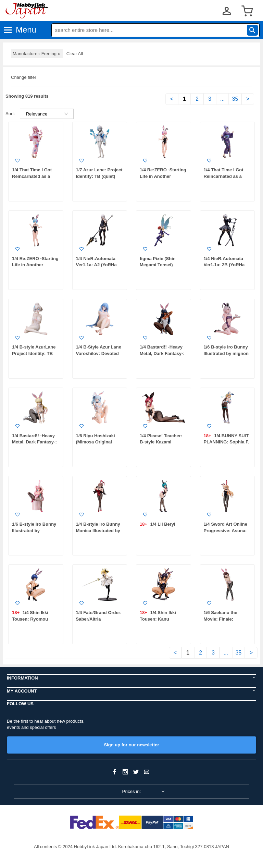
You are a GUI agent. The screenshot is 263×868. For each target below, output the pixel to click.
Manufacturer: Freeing (37, 54)
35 (235, 99)
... (222, 99)
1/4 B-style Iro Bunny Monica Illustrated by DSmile (98, 530)
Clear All (75, 54)
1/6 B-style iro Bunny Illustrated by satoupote (34, 530)
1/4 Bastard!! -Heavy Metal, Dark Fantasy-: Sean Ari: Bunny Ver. (34, 442)
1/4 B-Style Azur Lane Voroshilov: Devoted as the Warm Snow (99, 353)
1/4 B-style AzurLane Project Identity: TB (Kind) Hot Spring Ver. (35, 353)
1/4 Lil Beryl (162, 524)
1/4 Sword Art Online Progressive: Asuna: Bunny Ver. (226, 530)
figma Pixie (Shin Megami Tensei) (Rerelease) (158, 265)
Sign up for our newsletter (131, 745)
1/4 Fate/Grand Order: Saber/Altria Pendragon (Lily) (99, 619)
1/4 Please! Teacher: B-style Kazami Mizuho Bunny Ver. (161, 442)
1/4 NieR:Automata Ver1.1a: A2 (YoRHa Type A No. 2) (96, 265)
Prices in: (132, 791)
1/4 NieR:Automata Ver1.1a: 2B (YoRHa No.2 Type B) (224, 265)
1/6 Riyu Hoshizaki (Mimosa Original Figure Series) (96, 442)
